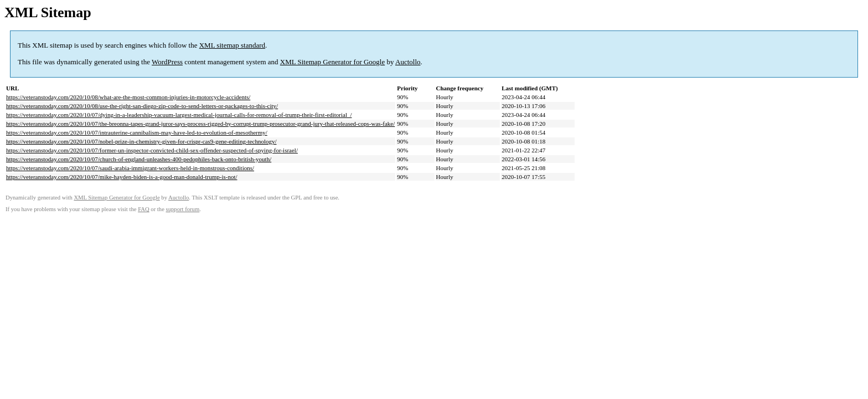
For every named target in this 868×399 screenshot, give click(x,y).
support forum (183, 209)
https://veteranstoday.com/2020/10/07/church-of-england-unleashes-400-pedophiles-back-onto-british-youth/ (139, 159)
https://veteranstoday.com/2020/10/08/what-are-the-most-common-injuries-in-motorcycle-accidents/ (128, 97)
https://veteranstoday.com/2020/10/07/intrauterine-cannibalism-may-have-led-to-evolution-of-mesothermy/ (137, 132)
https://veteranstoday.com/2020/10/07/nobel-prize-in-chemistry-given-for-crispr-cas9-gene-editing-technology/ (141, 141)
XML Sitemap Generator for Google (332, 62)
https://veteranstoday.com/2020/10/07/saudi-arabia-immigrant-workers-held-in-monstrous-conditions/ (130, 168)
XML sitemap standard (232, 45)
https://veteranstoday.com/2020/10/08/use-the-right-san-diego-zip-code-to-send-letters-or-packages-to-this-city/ (142, 106)
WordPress (167, 62)
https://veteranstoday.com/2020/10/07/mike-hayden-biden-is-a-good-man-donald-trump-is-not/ (122, 177)
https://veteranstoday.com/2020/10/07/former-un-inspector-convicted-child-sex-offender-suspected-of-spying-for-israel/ (152, 150)
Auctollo (408, 62)
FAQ (144, 209)
